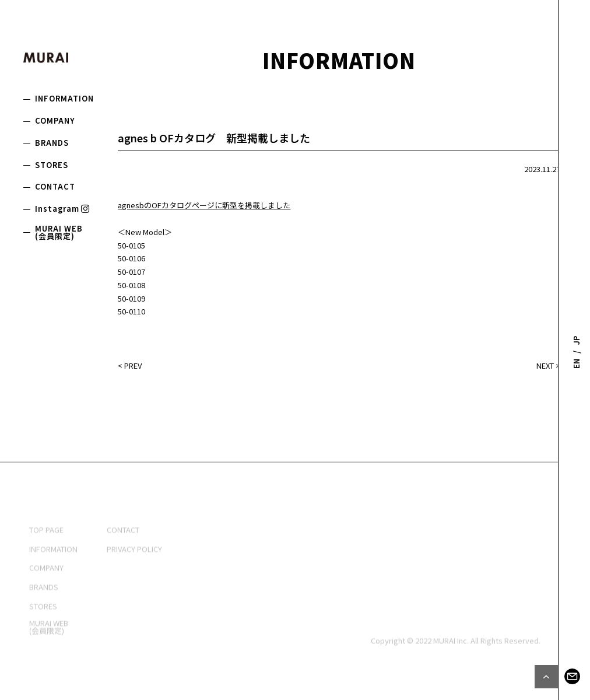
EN (576, 363)
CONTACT (55, 186)
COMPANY (55, 120)
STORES (52, 165)
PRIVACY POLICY (134, 575)
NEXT (545, 368)
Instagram (63, 209)
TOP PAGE (46, 557)
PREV (133, 368)
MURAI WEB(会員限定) (59, 232)
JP (576, 340)
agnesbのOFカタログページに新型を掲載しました (204, 207)
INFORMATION (64, 98)
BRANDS (52, 143)
